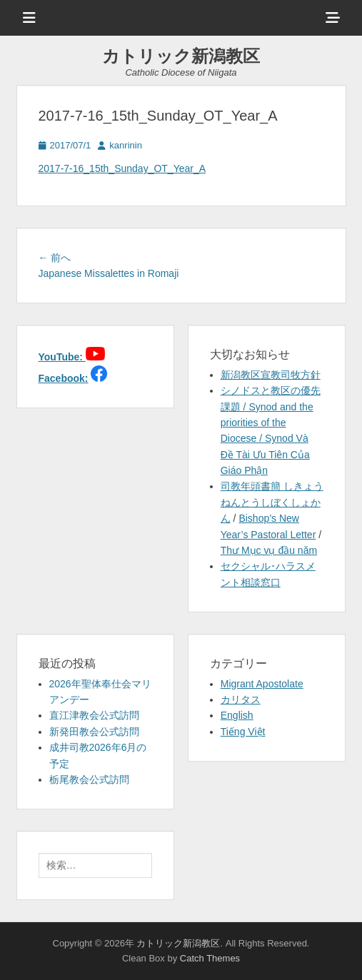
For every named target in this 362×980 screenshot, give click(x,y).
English (237, 715)
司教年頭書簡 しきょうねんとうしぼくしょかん (272, 502)
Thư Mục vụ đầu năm (269, 550)
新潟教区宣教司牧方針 (271, 375)
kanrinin (126, 145)
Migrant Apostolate (262, 684)
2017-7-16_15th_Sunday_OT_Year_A (122, 168)
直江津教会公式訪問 (94, 715)
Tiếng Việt (243, 732)
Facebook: (64, 378)
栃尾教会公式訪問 (89, 779)
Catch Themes (210, 958)
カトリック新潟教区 (181, 56)
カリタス (241, 699)
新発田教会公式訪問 (94, 732)
